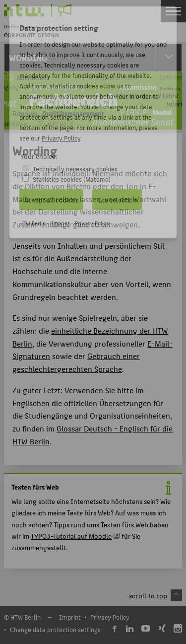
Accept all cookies (51, 200)
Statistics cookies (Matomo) (72, 179)
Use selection (117, 200)
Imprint (60, 223)
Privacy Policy (61, 138)
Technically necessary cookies (75, 169)
